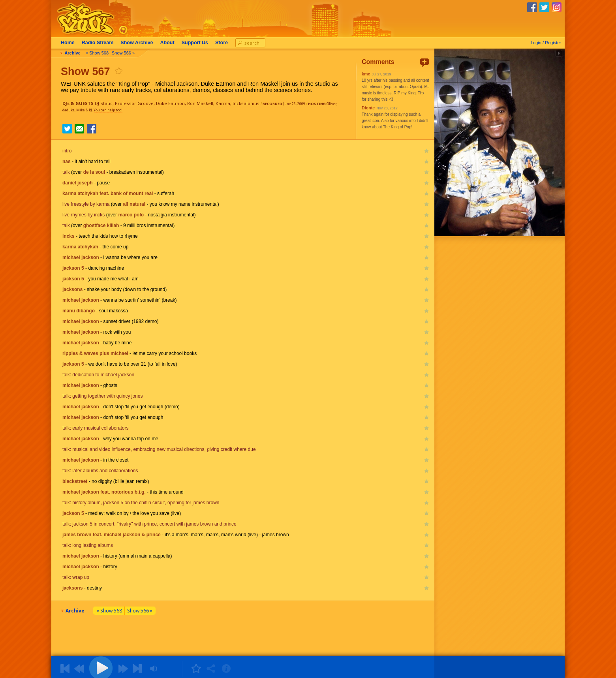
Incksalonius (246, 103)
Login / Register (546, 43)
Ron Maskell (200, 103)
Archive (138, 43)
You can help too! (108, 110)
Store (223, 43)
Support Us (196, 43)
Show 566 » (125, 53)
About (169, 43)
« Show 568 (99, 53)
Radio (99, 43)
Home (69, 43)
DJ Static (104, 103)
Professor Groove (134, 103)
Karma (223, 103)
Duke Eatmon (170, 103)
